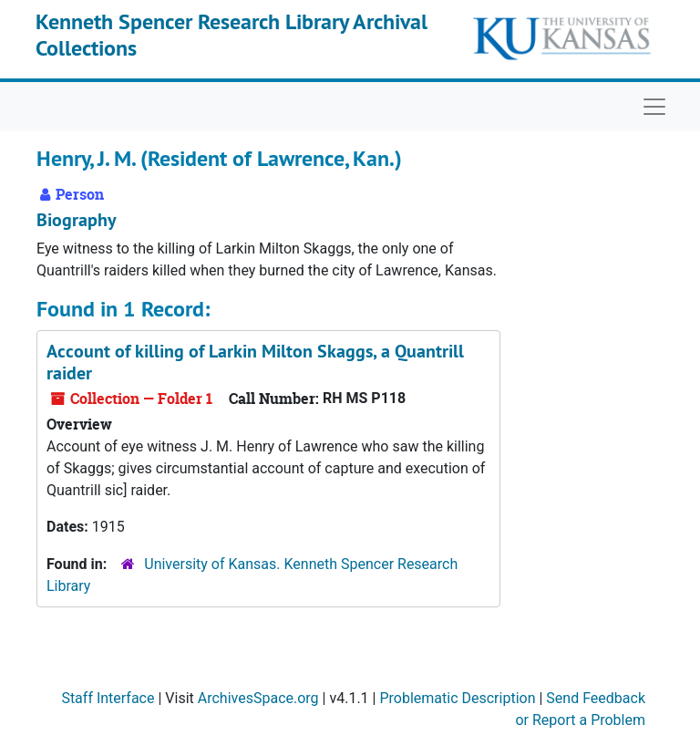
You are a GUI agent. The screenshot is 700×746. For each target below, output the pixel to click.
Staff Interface (108, 698)
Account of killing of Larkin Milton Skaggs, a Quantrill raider (255, 362)
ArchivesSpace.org (258, 698)
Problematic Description (457, 698)
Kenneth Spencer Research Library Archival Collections (232, 35)
